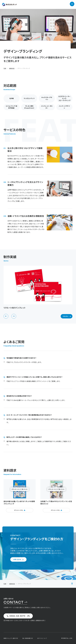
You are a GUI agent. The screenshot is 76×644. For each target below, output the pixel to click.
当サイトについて (42, 638)
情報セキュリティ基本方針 (11, 638)
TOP (5, 68)
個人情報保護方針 (28, 638)
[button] (6, 316)
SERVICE (12, 68)
